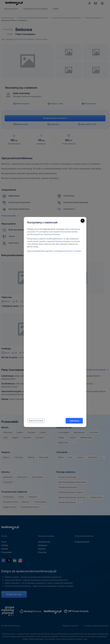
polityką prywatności (64, 251)
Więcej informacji (36, 421)
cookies (77, 251)
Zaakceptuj (74, 421)
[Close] (83, 221)
